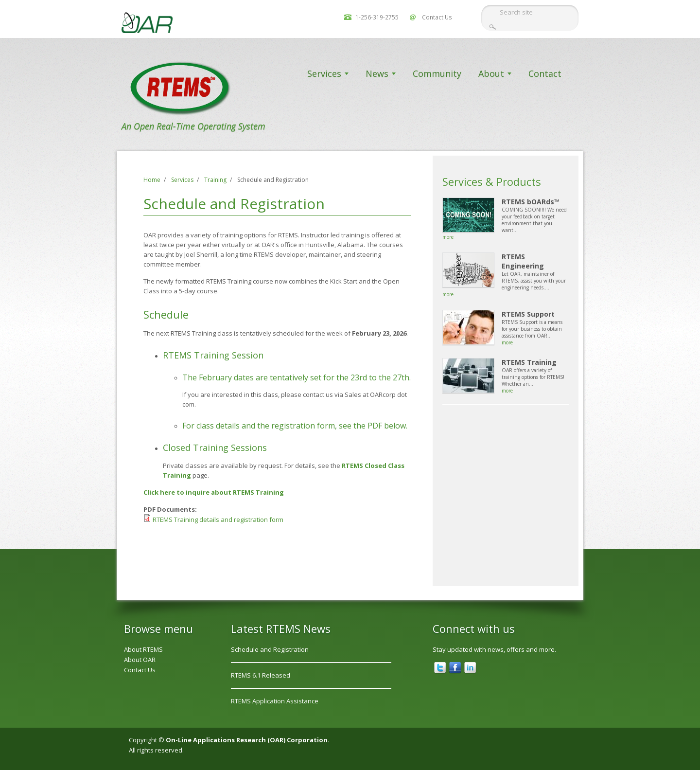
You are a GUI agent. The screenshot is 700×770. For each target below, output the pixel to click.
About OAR (140, 660)
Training (215, 180)
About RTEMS (143, 649)
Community (437, 73)
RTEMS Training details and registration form (218, 519)
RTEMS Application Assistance (275, 701)
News (377, 73)
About (491, 73)
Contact (545, 73)
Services (324, 73)
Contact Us (437, 17)
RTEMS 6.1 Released (261, 675)
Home (152, 180)
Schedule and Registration (270, 649)
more (448, 237)
